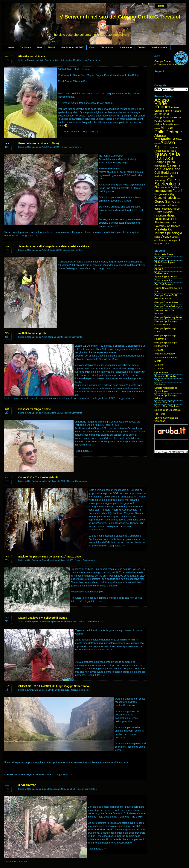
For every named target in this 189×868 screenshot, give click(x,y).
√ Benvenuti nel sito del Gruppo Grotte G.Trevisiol (120, 17)
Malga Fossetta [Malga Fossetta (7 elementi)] (164, 217)
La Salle (159, 365)
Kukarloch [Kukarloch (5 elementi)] (160, 216)
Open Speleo (162, 372)
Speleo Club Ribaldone (167, 406)
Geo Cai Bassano (164, 284)
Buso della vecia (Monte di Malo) (39, 143)
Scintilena (160, 384)
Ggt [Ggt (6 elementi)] (172, 194)
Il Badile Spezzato (165, 354)
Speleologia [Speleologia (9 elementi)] (174, 233)
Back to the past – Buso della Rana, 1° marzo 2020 (50, 557)
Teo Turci (160, 414)
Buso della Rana (164, 254)
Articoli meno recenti (15, 862)
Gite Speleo (46, 60)
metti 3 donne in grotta (32, 333)
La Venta (159, 369)
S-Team (159, 380)
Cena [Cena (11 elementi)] (176, 169)
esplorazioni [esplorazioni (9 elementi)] (163, 191)
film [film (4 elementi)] (156, 194)
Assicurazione (160, 47)
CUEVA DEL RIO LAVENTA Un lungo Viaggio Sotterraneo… (55, 686)
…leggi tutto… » (89, 132)
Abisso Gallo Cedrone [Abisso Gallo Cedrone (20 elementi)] (168, 130)
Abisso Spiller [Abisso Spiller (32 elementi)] (165, 145)
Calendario (126, 47)
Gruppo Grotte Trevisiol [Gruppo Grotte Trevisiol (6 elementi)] (167, 210)
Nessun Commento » (90, 60)
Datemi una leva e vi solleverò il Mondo (43, 618)
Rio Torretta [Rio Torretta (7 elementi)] (163, 231)
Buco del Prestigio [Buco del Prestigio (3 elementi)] (170, 151)
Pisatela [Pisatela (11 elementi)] (161, 229)
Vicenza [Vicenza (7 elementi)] (166, 237)
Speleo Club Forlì (164, 402)
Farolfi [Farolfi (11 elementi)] (177, 191)
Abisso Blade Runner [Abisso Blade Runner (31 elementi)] (162, 103)
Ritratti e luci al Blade (32, 56)
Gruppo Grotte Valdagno (168, 306)
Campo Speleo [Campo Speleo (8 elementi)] (165, 162)
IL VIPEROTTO (27, 785)
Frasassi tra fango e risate (35, 409)
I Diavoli (159, 350)
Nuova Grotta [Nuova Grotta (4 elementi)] (170, 223)
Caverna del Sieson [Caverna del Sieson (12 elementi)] (167, 167)
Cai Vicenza (161, 258)
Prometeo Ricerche (165, 376)
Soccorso (44, 621)
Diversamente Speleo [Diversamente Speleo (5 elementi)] (167, 187)
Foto (39, 47)
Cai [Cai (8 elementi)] (171, 159)
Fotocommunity (163, 280)
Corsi (92, 47)
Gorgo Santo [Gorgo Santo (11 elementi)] (164, 201)
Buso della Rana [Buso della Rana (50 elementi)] (167, 156)
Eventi (30, 690)
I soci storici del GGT (72, 47)
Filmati (51, 47)
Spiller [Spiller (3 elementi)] (157, 237)
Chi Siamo (25, 47)
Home (11, 47)
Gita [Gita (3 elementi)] (179, 198)
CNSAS (159, 269)
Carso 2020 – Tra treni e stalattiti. (39, 477)
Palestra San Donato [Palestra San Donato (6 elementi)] (167, 226)
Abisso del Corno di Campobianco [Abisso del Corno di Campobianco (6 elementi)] (168, 114)
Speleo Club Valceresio (167, 410)
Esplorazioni (33, 60)
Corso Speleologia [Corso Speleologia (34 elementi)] (167, 182)
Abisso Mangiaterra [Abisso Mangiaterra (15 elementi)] (165, 137)
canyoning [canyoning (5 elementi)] (160, 166)
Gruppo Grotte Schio (166, 302)
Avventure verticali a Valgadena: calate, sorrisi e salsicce (54, 246)
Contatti (142, 47)
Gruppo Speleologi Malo (168, 317)
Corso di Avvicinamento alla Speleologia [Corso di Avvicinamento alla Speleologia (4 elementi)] (166, 177)
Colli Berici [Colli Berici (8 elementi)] (162, 173)
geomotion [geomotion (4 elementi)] (164, 194)
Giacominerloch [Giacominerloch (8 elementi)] (165, 198)
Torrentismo (108, 47)
